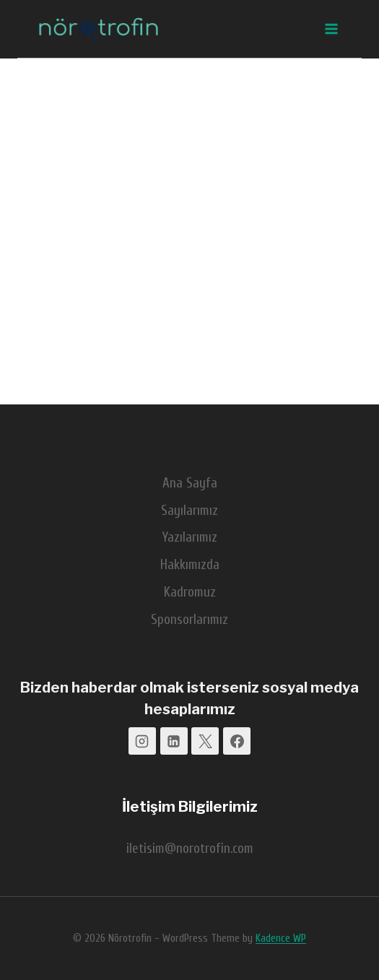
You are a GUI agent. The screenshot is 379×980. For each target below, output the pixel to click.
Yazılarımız (190, 537)
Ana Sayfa (190, 483)
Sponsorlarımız (189, 620)
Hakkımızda (190, 565)
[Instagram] (142, 741)
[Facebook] (237, 741)
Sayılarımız (189, 511)
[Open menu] (331, 29)
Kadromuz (190, 592)
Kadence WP (281, 938)
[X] (205, 741)
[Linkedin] (174, 741)
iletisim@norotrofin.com (190, 849)
